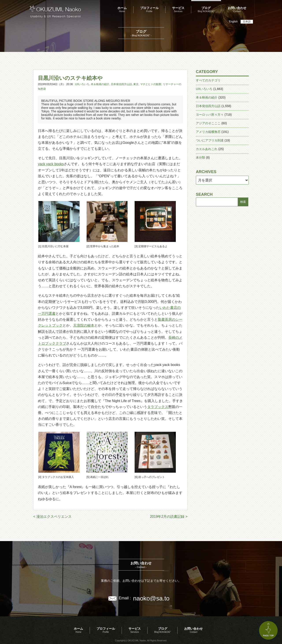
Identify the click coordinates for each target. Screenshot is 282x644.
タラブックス (158, 407)
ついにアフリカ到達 (210, 140)
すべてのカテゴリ (208, 80)
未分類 (200, 157)
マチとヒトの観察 (151, 84)
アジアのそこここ (208, 123)
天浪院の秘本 (84, 325)
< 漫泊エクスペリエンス (52, 517)
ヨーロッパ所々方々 (210, 115)
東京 (136, 84)
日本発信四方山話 (121, 84)
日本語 (247, 22)
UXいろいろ (82, 84)
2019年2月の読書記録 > (169, 517)
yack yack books (51, 164)
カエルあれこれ (207, 149)
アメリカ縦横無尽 (208, 132)
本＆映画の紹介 (100, 84)
